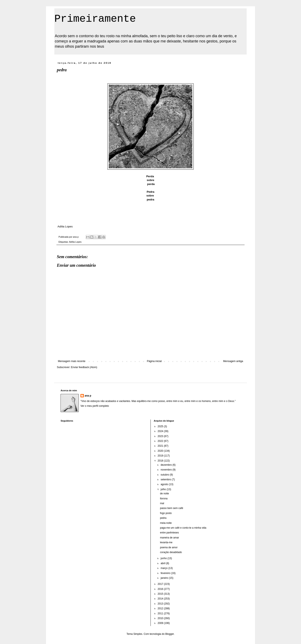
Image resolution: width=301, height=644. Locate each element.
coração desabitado (171, 552)
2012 (161, 608)
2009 (161, 623)
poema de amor (169, 547)
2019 (161, 456)
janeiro (165, 578)
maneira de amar (169, 538)
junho (164, 558)
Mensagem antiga (233, 361)
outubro (165, 475)
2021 (161, 446)
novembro (166, 470)
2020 (161, 451)
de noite (164, 494)
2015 (161, 594)
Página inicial (154, 361)
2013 (161, 604)
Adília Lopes (75, 242)
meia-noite (166, 523)
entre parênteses (169, 533)
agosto (165, 484)
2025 (161, 426)
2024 (161, 431)
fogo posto (166, 513)
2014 (161, 599)
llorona (164, 499)
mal (162, 503)
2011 (161, 613)
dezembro (166, 465)
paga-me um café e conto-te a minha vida (183, 528)
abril (163, 563)
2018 (161, 461)
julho (164, 489)
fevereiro (166, 573)
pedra (163, 518)
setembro (166, 479)
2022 (161, 441)
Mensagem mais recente (72, 361)
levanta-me (166, 542)
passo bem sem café (172, 508)
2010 (161, 618)
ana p (88, 396)
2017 (161, 584)
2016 (161, 589)
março (164, 568)
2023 (161, 436)
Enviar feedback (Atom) (84, 367)
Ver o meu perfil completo (95, 406)
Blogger (170, 634)
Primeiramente (95, 19)
